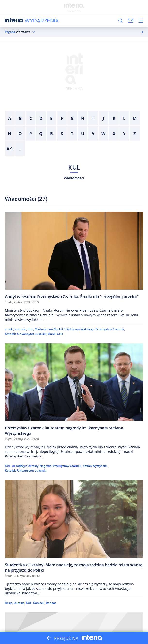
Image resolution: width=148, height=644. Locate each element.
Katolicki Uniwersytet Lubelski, (26, 334)
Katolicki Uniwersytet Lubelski (25, 470)
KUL (74, 167)
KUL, (31, 329)
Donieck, (39, 603)
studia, (9, 329)
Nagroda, (46, 466)
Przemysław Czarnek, (110, 329)
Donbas (51, 603)
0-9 (10, 149)
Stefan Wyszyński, (95, 466)
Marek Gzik (55, 334)
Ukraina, (19, 603)
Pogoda (10, 32)
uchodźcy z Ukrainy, (25, 466)
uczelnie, (21, 329)
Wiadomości (74, 178)
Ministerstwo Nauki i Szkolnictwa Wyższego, (65, 329)
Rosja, (9, 603)
